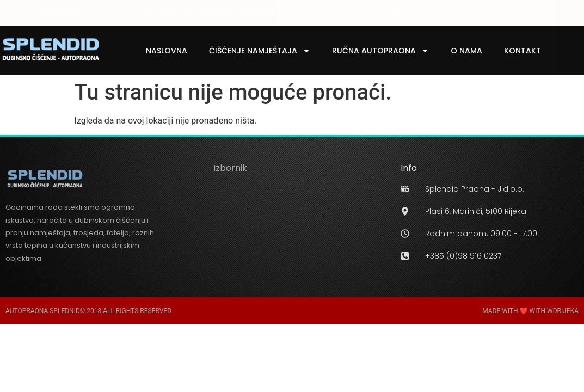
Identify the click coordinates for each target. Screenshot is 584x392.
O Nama (466, 51)
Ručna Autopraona (380, 51)
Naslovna (167, 51)
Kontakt (522, 51)
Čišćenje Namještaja (260, 51)
